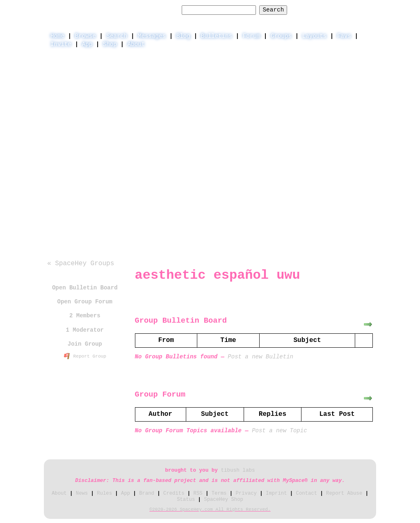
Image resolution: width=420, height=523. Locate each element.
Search (273, 10)
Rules (104, 493)
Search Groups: (153, 10)
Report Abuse (344, 493)
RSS (198, 493)
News (82, 493)
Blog (183, 36)
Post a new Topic (279, 431)
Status (186, 500)
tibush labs (238, 470)
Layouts (314, 36)
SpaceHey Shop (224, 500)
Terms (219, 493)
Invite (61, 44)
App (87, 44)
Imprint (276, 493)
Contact (307, 493)
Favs (344, 36)
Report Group (85, 356)
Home (57, 36)
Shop (110, 44)
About (136, 44)
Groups (281, 36)
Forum (251, 36)
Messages (152, 36)
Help (305, 9)
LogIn (331, 9)
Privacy (246, 493)
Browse (86, 36)
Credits (174, 493)
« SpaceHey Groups (81, 264)
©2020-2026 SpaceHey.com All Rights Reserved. (210, 509)
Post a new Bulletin (260, 357)
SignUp (361, 9)
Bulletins (217, 36)
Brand (147, 493)
